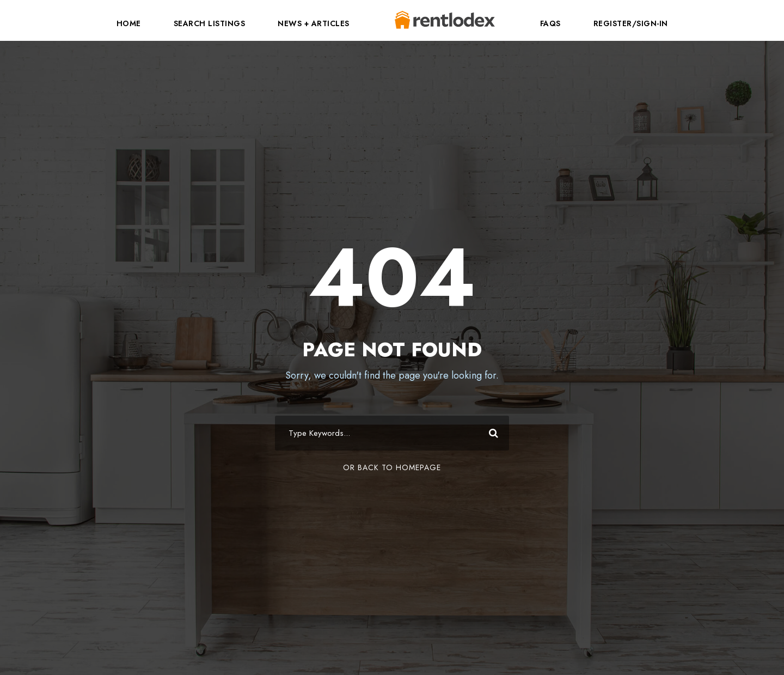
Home (129, 23)
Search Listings (210, 23)
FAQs (550, 23)
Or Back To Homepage (392, 467)
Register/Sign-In (631, 23)
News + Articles (314, 23)
